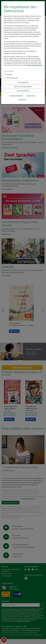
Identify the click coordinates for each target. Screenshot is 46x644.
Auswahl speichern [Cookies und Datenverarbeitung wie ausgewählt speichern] (23, 91)
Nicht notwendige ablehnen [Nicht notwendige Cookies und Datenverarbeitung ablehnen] (23, 87)
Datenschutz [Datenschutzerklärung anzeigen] (31, 96)
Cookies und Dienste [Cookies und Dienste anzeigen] (16, 96)
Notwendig (10, 71)
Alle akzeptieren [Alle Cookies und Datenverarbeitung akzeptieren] (23, 82)
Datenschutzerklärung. (35, 65)
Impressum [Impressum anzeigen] (22, 100)
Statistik (9, 75)
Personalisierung (12, 78)
